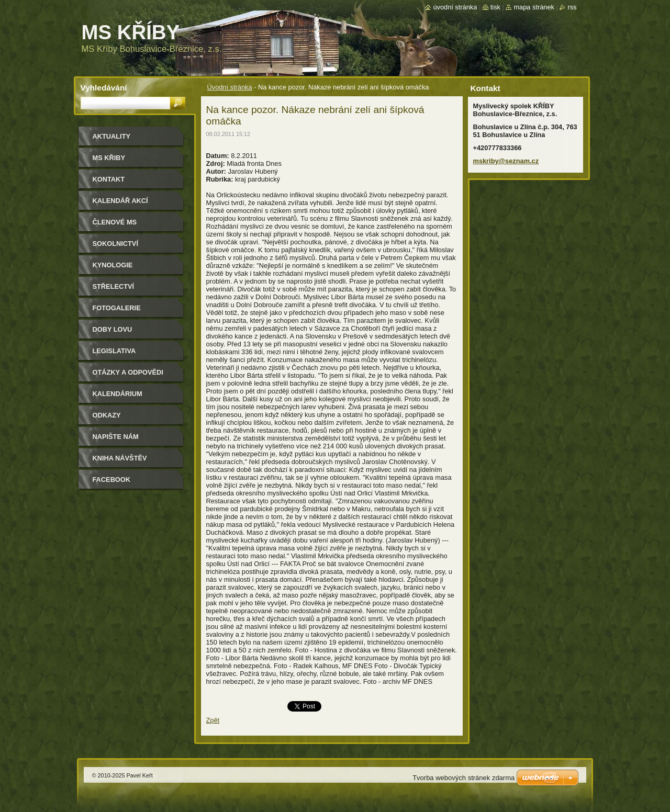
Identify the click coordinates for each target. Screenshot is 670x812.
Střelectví (114, 286)
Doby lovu (113, 329)
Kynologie (113, 265)
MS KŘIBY (109, 158)
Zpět (213, 720)
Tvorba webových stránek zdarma (464, 778)
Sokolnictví (115, 244)
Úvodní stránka (230, 87)
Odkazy (107, 415)
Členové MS (115, 222)
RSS (572, 7)
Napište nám (116, 437)
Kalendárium (118, 394)
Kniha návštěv (120, 458)
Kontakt (109, 179)
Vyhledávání (104, 88)
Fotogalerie (117, 308)
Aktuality (112, 136)
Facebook (112, 480)
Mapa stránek (534, 7)
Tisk (495, 7)
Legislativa (114, 351)
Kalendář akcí (120, 201)
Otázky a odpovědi (128, 372)
